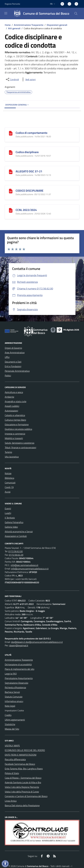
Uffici (7, 357)
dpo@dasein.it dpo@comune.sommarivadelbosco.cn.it (37, 642)
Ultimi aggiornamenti (15, 720)
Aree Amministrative (15, 352)
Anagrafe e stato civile (16, 401)
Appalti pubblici (12, 406)
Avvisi (8, 492)
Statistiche (10, 724)
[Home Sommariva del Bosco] (40, 14)
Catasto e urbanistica (15, 415)
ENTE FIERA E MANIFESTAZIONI (21, 755)
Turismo (8, 452)
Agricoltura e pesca (14, 392)
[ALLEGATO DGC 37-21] (11, 171)
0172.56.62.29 (16, 555)
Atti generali (14, 28)
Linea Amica (11, 801)
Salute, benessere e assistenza (20, 443)
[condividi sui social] (12, 79)
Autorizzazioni (11, 411)
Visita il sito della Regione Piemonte (22, 787)
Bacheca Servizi (12, 692)
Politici (8, 376)
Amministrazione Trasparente (29, 25)
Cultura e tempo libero (15, 420)
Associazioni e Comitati (16, 536)
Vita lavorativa (12, 457)
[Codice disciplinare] (11, 152)
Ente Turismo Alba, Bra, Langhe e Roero (24, 769)
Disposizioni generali (57, 25)
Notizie (8, 473)
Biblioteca (9, 478)
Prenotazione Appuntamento (19, 678)
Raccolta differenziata (15, 759)
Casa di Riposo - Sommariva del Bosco (23, 778)
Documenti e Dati (13, 362)
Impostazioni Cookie (14, 710)
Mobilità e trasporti (14, 438)
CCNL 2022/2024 (26, 210)
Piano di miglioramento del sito (20, 669)
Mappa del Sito (12, 729)
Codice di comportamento (32, 133)
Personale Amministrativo (17, 371)
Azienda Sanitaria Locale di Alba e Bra (23, 782)
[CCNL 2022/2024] (11, 210)
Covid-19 (9, 487)
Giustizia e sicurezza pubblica (18, 429)
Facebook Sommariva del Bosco (20, 764)
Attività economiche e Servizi (19, 531)
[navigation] (6, 13)
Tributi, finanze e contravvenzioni (20, 447)
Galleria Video (11, 527)
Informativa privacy (14, 701)
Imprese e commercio (15, 434)
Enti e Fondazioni (13, 366)
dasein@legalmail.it (19, 645)
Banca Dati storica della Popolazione (22, 805)
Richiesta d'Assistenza (15, 687)
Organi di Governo (13, 348)
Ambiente (9, 397)
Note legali (10, 706)
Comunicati (10, 483)
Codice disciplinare (27, 152)
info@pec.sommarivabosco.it (25, 565)
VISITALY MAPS (12, 746)
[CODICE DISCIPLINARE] (11, 191)
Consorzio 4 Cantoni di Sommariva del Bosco (26, 796)
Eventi (8, 508)
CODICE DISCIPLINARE (29, 191)
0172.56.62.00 (16, 551)
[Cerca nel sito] (76, 14)
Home (8, 25)
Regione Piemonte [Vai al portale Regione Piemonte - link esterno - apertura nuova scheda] (12, 4)
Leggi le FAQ (11, 674)
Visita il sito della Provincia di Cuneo (22, 792)
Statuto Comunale (14, 697)
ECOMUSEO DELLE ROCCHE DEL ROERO (25, 750)
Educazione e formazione (17, 424)
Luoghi (8, 513)
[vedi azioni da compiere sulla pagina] (28, 79)
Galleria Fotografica (14, 522)
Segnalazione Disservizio (16, 683)
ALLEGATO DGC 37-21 (29, 171)
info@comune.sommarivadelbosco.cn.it (30, 569)
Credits (8, 715)
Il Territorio (10, 518)
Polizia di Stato (12, 773)
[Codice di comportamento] (11, 133)
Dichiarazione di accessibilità (18, 664)
